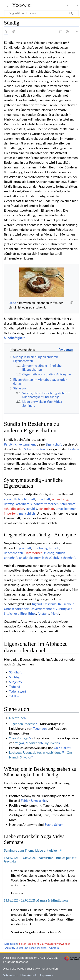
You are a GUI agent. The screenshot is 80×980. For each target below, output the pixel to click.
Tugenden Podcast (22, 724)
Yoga (18, 743)
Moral (55, 613)
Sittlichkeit (11, 613)
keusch (54, 548)
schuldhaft (67, 504)
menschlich (27, 513)
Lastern (73, 449)
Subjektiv (16, 682)
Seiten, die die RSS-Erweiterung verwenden (45, 944)
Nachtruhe (17, 718)
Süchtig (14, 677)
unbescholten (13, 553)
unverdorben (33, 553)
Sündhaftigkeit (14, 338)
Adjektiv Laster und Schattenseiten (26, 948)
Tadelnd (15, 687)
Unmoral (54, 948)
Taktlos (14, 696)
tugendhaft (23, 548)
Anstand (43, 613)
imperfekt (11, 513)
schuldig (31, 509)
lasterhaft (22, 504)
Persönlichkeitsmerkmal (21, 444)
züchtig (49, 553)
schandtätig (60, 499)
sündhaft (37, 504)
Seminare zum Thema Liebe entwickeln (32, 850)
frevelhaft (43, 499)
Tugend (37, 604)
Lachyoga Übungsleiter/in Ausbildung (35, 752)
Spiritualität (62, 748)
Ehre (23, 613)
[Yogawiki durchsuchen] (41, 13)
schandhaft (47, 509)
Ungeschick (39, 801)
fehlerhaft (28, 499)
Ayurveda (52, 743)
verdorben (51, 504)
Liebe (12, 303)
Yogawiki (22, 5)
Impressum (47, 975)
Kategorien (10, 944)
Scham (59, 825)
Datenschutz (10, 975)
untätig (9, 504)
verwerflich (12, 499)
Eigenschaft (54, 444)
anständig (26, 558)
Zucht (48, 825)
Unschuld (50, 604)
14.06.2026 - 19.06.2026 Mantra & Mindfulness (36, 900)
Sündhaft (15, 672)
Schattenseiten (34, 449)
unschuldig (40, 548)
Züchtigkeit (64, 609)
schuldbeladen (14, 509)
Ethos (32, 613)
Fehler (25, 801)
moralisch (41, 558)
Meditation (33, 743)
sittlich (61, 553)
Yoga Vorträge (19, 738)
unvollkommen (66, 509)
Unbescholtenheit (16, 609)
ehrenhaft (11, 558)
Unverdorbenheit (42, 609)
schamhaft (68, 558)
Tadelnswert (18, 691)
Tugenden (40, 728)
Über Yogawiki (29, 975)
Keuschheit (66, 604)
